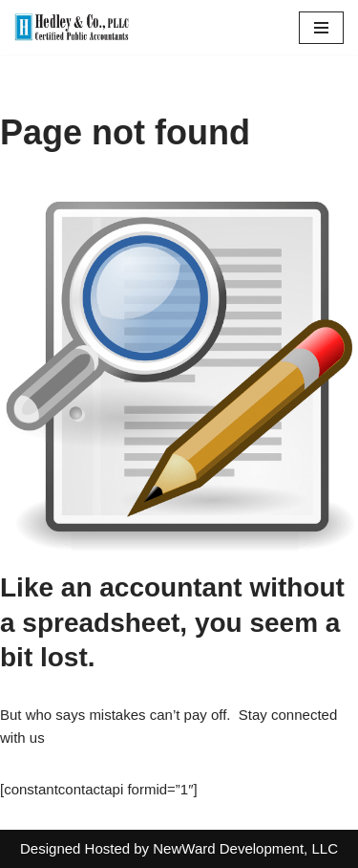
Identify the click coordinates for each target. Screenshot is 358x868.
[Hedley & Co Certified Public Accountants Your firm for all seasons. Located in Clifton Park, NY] (72, 27)
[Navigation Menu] (321, 28)
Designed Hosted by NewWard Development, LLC (179, 848)
